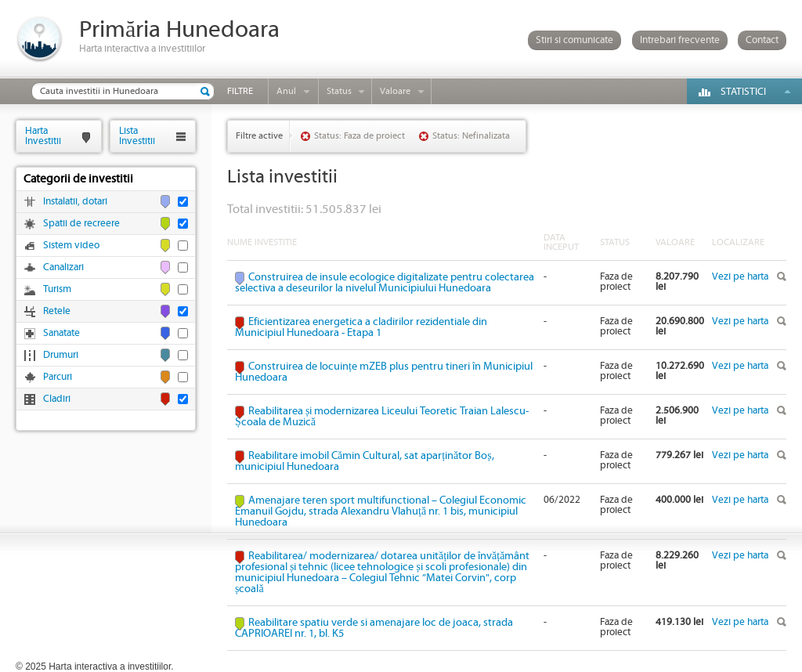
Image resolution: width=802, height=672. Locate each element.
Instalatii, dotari (75, 202)
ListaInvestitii (137, 136)
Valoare (395, 91)
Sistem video (71, 246)
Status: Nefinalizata (471, 136)
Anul (286, 91)
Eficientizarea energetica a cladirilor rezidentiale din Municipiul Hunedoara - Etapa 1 (361, 327)
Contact (762, 40)
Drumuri (61, 355)
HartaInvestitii (43, 136)
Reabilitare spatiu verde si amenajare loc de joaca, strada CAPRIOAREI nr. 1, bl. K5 (374, 628)
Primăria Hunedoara (179, 30)
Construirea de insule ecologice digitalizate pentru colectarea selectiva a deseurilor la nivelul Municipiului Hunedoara (385, 283)
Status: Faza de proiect (359, 136)
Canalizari (63, 267)
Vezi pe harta (740, 277)
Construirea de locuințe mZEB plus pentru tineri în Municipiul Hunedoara (384, 372)
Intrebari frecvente (680, 40)
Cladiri (57, 399)
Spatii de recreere (81, 224)
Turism (57, 289)
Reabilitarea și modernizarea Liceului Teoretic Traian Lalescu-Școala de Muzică (382, 417)
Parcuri (58, 377)
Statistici (743, 92)
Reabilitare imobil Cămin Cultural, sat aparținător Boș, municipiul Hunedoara (365, 461)
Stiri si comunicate (574, 40)
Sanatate (61, 333)
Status (339, 91)
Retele (57, 311)
